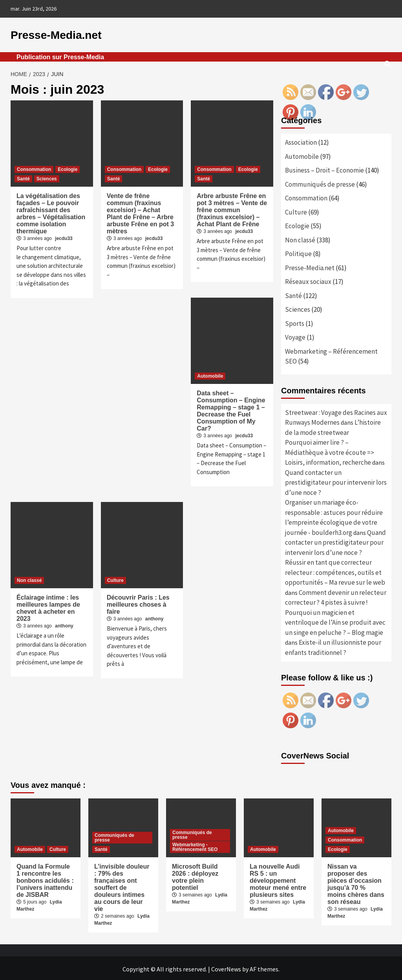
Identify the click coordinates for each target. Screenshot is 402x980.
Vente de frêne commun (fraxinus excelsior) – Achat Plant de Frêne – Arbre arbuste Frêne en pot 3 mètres (141, 212)
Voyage (295, 336)
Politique (298, 252)
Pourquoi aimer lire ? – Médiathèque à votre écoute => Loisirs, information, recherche (330, 451)
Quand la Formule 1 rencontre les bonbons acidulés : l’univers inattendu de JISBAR (45, 879)
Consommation (34, 168)
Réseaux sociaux (308, 280)
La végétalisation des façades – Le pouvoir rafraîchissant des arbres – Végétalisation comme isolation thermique (51, 212)
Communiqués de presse (320, 183)
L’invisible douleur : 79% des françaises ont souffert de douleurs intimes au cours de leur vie (122, 886)
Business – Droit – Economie (324, 169)
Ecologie (68, 168)
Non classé (29, 579)
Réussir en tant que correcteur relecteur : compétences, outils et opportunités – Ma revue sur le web (335, 571)
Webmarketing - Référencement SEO (195, 845)
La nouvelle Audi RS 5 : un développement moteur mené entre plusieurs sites (278, 879)
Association (301, 141)
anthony (64, 624)
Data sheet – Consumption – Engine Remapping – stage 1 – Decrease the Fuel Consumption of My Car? (231, 409)
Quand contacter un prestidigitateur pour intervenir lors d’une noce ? (336, 481)
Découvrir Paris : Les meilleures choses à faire (138, 603)
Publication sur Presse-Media (60, 55)
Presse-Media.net (49, 34)
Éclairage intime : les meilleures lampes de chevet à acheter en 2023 (48, 606)
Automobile (210, 375)
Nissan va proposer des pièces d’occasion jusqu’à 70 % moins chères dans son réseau (356, 883)
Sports (295, 322)
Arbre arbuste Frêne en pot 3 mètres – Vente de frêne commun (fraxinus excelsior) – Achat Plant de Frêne (232, 208)
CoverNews (226, 967)
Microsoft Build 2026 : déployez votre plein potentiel (195, 875)
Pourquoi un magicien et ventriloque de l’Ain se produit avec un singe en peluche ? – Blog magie (335, 621)
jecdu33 (64, 237)
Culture (115, 579)
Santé (23, 177)
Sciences (47, 177)
